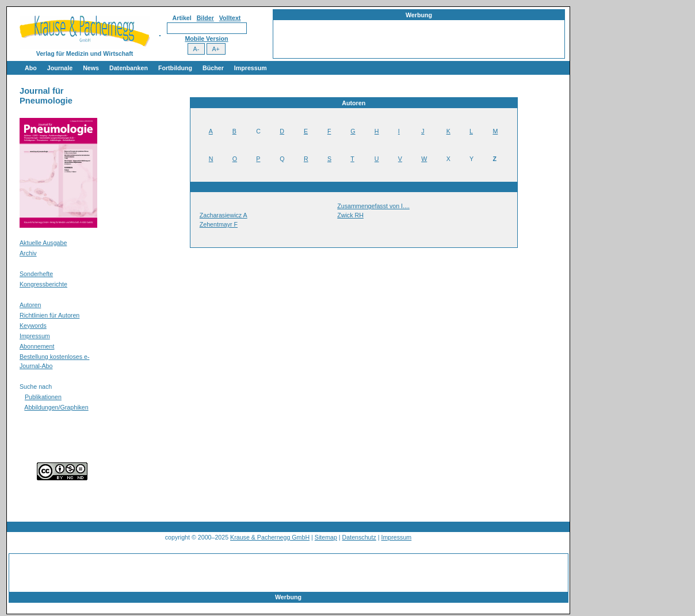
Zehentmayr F (219, 224)
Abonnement (37, 346)
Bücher (213, 68)
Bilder (205, 18)
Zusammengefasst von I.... (373, 206)
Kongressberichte (43, 284)
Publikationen (43, 397)
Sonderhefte (36, 274)
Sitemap (326, 537)
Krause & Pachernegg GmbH (270, 537)
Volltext (230, 18)
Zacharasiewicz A (224, 215)
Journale (60, 68)
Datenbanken (129, 68)
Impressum (251, 68)
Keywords (33, 326)
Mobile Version (206, 39)
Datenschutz (359, 537)
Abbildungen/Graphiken (56, 407)
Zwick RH (350, 215)
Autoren (30, 305)
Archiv (28, 253)
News (91, 68)
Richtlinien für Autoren (49, 315)
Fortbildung (175, 68)
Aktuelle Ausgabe (43, 243)
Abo (31, 68)
